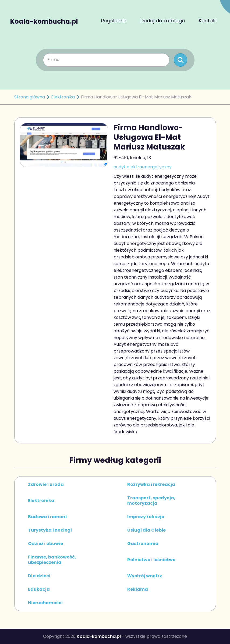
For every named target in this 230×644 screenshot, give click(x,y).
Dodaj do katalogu (163, 21)
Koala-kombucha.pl (44, 21)
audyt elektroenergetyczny (143, 167)
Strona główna (30, 97)
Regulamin (114, 21)
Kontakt (208, 21)
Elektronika (63, 97)
